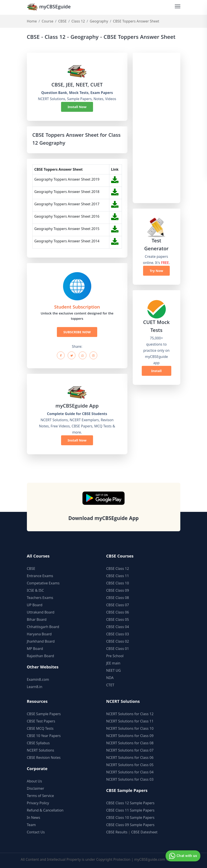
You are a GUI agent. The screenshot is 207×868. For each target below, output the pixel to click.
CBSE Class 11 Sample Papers (130, 810)
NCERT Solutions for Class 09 (130, 736)
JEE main (113, 663)
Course (48, 21)
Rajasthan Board (41, 656)
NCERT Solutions (41, 750)
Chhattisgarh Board (43, 627)
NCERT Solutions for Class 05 (130, 765)
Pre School (115, 656)
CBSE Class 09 (118, 590)
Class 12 (78, 21)
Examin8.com (38, 679)
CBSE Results (117, 832)
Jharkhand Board (41, 641)
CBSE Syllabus (38, 743)
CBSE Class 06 (118, 612)
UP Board (35, 605)
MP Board (35, 649)
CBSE (62, 21)
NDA (110, 678)
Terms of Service (40, 796)
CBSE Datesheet (144, 832)
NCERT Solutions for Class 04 (130, 772)
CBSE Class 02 (118, 641)
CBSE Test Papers (41, 721)
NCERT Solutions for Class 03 (130, 779)
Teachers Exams (40, 598)
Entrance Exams (40, 576)
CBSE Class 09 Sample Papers (130, 825)
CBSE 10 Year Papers (44, 736)
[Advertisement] (157, 128)
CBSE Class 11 (118, 576)
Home (32, 21)
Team (31, 825)
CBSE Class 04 (118, 627)
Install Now (77, 107)
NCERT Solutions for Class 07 (130, 750)
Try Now (156, 271)
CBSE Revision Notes (44, 758)
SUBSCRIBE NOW (77, 332)
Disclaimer (36, 788)
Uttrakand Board (41, 612)
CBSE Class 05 (118, 619)
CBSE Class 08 (118, 598)
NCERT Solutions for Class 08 (130, 743)
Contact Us (36, 832)
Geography (99, 21)
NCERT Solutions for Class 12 (130, 714)
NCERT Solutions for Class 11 (130, 721)
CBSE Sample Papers (44, 714)
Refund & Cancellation (45, 810)
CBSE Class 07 (118, 605)
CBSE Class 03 (118, 634)
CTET (110, 685)
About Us (34, 781)
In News (34, 817)
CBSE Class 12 (118, 569)
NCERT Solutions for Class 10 (130, 728)
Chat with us (182, 856)
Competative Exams (43, 583)
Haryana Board (39, 634)
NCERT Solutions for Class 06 (130, 758)
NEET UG (114, 670)
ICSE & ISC (35, 590)
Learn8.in (35, 687)
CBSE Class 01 (118, 649)
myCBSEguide (49, 7)
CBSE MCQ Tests (40, 728)
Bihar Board (37, 619)
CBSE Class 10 (118, 583)
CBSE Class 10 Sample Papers (130, 817)
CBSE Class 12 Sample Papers (130, 803)
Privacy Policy (38, 803)
